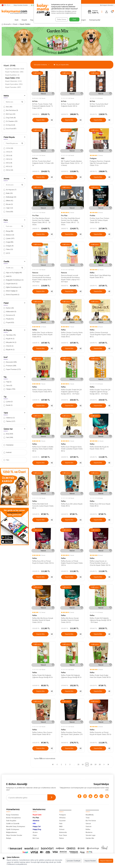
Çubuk (9, 238)
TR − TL (6, 5)
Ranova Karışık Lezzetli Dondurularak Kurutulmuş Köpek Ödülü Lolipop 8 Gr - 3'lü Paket (42, 279)
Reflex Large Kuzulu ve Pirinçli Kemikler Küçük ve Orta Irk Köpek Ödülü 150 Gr (100, 563)
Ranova (35, 273)
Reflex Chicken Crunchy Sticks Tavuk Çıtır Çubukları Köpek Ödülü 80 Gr (72, 335)
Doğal (8, 242)
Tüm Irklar (10, 335)
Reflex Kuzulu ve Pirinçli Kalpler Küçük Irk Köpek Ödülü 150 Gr (72, 563)
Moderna (89, 832)
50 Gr (8, 170)
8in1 (8, 107)
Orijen (35, 835)
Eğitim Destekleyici (12, 287)
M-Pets (35, 101)
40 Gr (8, 163)
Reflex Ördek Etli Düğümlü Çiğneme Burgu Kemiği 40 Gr (43, 676)
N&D (63, 158)
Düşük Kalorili (11, 284)
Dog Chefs (10, 118)
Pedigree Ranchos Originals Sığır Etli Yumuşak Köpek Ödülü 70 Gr (100, 163)
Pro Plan (35, 216)
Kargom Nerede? (107, 5)
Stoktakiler (9, 445)
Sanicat (88, 826)
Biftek (8, 201)
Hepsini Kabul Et (106, 861)
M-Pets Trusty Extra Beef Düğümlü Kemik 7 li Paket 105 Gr (43, 163)
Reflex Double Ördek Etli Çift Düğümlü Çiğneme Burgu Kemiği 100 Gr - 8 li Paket (71, 392)
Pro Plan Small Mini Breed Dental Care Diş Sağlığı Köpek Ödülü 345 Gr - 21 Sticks (70, 221)
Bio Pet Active (11, 110)
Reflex (92, 273)
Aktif (8, 276)
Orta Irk (8, 346)
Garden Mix (90, 838)
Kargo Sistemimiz (12, 815)
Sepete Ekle (40, 120)
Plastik (9, 319)
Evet (74, 19)
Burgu (8, 231)
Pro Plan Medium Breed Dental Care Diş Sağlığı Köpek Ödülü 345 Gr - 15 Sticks (41, 221)
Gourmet (62, 821)
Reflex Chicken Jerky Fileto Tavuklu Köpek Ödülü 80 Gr (42, 391)
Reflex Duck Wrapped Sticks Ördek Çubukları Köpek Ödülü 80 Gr (72, 449)
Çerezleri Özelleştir (74, 861)
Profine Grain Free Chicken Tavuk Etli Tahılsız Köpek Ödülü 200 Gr (100, 220)
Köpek (24, 20)
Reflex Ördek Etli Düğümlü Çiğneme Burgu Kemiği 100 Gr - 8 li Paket (101, 620)
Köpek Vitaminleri (13, 81)
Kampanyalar (95, 20)
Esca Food (10, 129)
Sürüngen (82, 20)
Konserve (9, 315)
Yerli (8, 437)
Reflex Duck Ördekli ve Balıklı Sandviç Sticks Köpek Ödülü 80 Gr (43, 449)
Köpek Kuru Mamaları (15, 69)
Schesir (62, 829)
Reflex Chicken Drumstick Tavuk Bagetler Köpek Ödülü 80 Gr (100, 335)
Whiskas (62, 818)
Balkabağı (10, 197)
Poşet (9, 323)
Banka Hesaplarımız (13, 818)
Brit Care (9, 114)
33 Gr (8, 152)
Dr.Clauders (11, 121)
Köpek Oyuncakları (14, 84)
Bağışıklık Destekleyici (14, 280)
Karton (9, 308)
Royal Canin (37, 815)
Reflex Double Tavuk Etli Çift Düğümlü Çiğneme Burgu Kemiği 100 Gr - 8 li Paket (100, 392)
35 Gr (8, 156)
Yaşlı (7, 382)
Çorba (8, 402)
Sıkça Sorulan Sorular (21, 5)
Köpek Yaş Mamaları (14, 72)
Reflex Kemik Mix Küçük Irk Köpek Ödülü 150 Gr (99, 448)
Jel (7, 253)
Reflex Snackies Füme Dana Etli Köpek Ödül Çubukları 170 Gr (72, 734)
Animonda (63, 832)
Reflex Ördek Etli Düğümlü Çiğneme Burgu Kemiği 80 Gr (71, 676)
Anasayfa (6, 24)
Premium (10, 366)
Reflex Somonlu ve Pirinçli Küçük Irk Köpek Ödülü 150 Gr (101, 733)
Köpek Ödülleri (12, 78)
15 (78, 764)
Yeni (6, 460)
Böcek (8, 204)
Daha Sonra (61, 19)
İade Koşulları (11, 821)
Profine (92, 216)
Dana (8, 212)
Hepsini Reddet (90, 861)
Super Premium (12, 369)
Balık (8, 193)
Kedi (17, 20)
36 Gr (8, 159)
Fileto (8, 249)
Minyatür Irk (10, 342)
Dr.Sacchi (9, 125)
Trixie (88, 818)
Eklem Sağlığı (11, 291)
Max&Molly (90, 815)
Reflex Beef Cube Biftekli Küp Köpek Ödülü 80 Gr (100, 276)
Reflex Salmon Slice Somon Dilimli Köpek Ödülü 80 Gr (42, 733)
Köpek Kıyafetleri (12, 75)
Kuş (32, 20)
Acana (35, 832)
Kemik (8, 405)
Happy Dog (37, 829)
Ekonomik (10, 362)
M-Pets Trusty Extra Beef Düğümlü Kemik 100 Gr (70, 105)
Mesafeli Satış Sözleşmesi (16, 826)
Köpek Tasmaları (13, 87)
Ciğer (8, 208)
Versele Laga (91, 835)
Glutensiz (9, 418)
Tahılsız (9, 421)
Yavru (8, 385)
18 (91, 764)
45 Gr (8, 166)
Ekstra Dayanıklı (11, 295)
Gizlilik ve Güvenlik (13, 823)
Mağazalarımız (12, 832)
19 (95, 764)
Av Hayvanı (10, 190)
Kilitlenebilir (10, 312)
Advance (36, 821)
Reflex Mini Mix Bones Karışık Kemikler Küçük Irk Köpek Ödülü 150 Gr (43, 620)
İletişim (9, 838)
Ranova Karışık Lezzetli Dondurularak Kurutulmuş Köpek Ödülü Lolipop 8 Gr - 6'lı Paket (71, 279)
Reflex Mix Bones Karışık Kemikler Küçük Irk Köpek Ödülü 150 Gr (70, 620)
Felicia (61, 838)
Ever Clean (63, 835)
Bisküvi (9, 235)
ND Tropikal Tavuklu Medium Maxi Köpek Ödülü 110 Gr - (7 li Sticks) (72, 163)
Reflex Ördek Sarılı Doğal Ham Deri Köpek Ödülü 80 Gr (100, 676)
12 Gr (8, 148)
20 (100, 764)
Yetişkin (9, 389)
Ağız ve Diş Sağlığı (13, 273)
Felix (61, 823)
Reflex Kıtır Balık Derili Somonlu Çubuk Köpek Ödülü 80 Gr (43, 506)
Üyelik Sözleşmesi (13, 829)
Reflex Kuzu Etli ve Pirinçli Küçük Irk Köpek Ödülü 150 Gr (43, 562)
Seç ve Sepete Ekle (61, 65)
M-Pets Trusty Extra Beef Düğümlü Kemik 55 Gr (99, 105)
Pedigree (93, 158)
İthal (8, 434)
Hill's (34, 823)
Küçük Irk (9, 339)
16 (83, 764)
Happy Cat (37, 826)
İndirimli (8, 452)
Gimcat (88, 823)
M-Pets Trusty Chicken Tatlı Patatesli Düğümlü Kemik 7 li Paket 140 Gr (43, 106)
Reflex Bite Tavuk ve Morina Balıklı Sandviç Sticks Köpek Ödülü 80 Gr (42, 335)
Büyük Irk (9, 350)
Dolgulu (9, 246)
